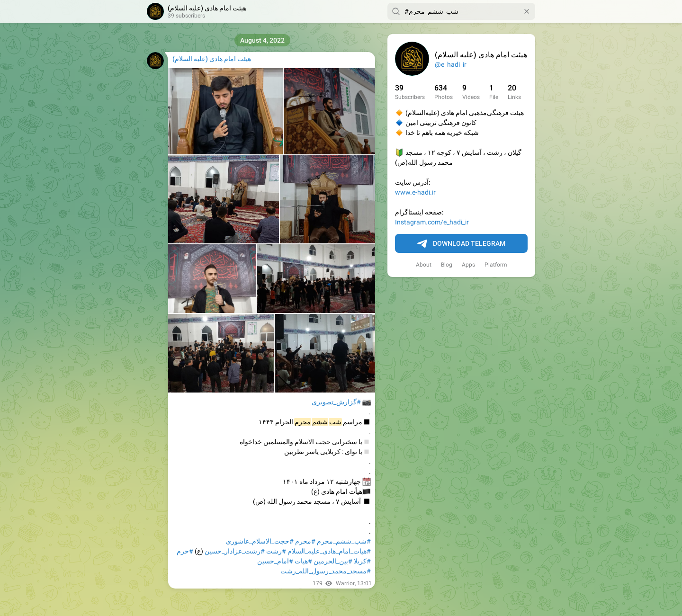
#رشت (276, 551)
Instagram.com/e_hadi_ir (432, 222)
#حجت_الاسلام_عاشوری (260, 541)
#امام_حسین (275, 561)
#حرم (185, 551)
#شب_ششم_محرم (344, 541)
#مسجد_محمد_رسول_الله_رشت (326, 571)
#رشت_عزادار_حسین (235, 551)
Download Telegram (461, 244)
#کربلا (362, 561)
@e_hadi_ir (451, 64)
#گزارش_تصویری (336, 402)
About (424, 265)
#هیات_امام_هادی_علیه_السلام (329, 551)
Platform (496, 265)
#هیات (303, 561)
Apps (468, 265)
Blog (447, 265)
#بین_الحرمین (333, 561)
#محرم (305, 541)
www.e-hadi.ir (415, 192)
